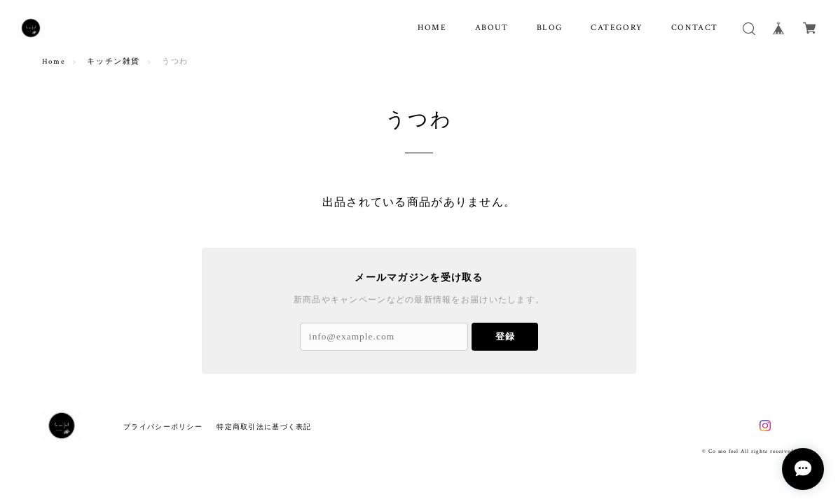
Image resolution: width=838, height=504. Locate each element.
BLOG (550, 28)
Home (54, 62)
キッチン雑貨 (114, 62)
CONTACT (695, 28)
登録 (505, 336)
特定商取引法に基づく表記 (264, 427)
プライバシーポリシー (163, 427)
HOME (432, 28)
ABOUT (492, 28)
